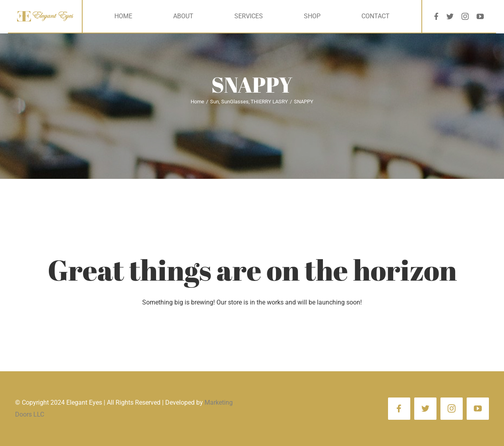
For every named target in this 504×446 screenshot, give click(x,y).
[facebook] (436, 16)
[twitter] (450, 16)
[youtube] (480, 16)
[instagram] (465, 16)
